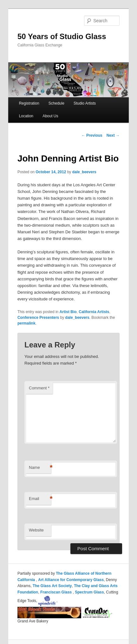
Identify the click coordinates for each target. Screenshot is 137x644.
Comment (39, 388)
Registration (29, 103)
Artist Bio (68, 312)
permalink (26, 323)
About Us (50, 116)
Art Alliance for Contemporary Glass (71, 580)
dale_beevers (84, 172)
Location (26, 116)
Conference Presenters (38, 318)
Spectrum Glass (89, 592)
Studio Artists (85, 103)
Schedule (56, 103)
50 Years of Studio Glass (62, 36)
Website (36, 530)
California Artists (94, 312)
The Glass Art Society (52, 586)
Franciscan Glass (57, 592)
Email (40, 499)
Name (40, 468)
